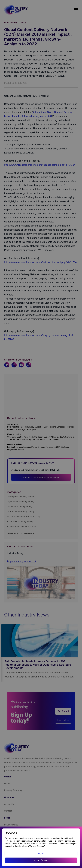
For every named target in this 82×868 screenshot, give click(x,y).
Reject (41, 853)
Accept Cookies (41, 860)
